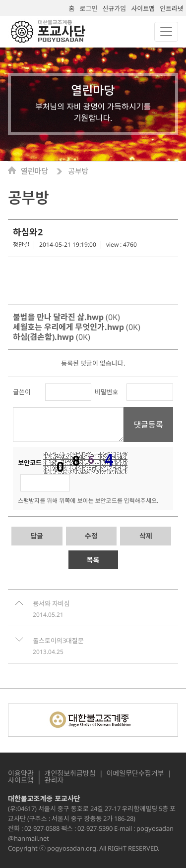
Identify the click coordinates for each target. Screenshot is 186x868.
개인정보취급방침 (70, 773)
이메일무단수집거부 (135, 773)
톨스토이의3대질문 (58, 641)
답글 (37, 536)
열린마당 (35, 171)
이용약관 (21, 773)
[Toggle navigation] (166, 32)
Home (14, 170)
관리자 (54, 780)
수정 (91, 536)
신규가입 (114, 8)
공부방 (78, 171)
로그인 (89, 8)
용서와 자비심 (51, 603)
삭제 (146, 536)
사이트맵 (143, 8)
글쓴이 (22, 392)
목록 (93, 560)
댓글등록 (149, 425)
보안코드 (30, 463)
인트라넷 (172, 8)
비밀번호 (107, 392)
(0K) (66, 317)
